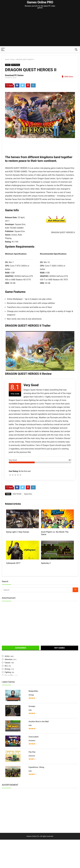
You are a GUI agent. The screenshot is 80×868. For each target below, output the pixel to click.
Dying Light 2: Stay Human (18, 532)
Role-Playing (16, 65)
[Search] (76, 50)
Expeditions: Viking (36, 767)
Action (13, 60)
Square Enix (28, 494)
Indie (30, 710)
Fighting (8, 672)
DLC (6, 666)
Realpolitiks (33, 691)
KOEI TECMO (17, 494)
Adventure (9, 659)
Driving (7, 669)
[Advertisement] (41, 28)
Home (7, 60)
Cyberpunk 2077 (13, 563)
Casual (7, 663)
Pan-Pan (32, 752)
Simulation (32, 741)
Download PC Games (14, 75)
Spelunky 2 (46, 563)
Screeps (32, 706)
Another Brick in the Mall (39, 722)
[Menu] (3, 50)
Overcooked (33, 737)
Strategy (31, 695)
